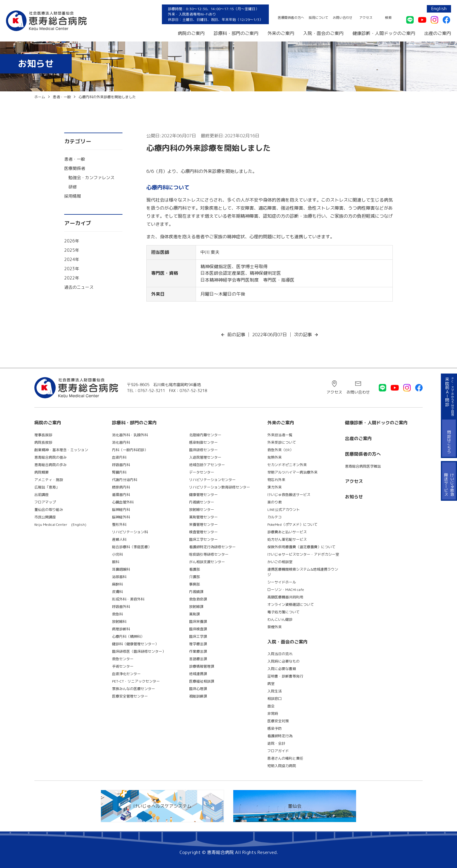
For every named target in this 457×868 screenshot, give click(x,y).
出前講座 (42, 495)
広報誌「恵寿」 (47, 487)
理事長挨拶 (43, 435)
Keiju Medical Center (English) (60, 524)
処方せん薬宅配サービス (287, 539)
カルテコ (274, 517)
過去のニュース (79, 287)
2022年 (72, 278)
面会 (271, 706)
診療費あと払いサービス (287, 532)
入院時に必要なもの (283, 661)
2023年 (72, 269)
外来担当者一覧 (280, 435)
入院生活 (274, 691)
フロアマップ (45, 502)
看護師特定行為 (280, 736)
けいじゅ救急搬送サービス (289, 495)
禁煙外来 (274, 627)
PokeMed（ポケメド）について (292, 524)
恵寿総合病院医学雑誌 (363, 466)
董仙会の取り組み (49, 510)
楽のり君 (274, 502)
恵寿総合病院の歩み (50, 465)
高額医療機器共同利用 (285, 597)
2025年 (72, 250)
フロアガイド (278, 751)
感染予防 (274, 728)
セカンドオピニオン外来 (287, 465)
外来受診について (282, 442)
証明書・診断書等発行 (285, 676)
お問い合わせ (343, 18)
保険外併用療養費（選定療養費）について (301, 547)
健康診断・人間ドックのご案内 (384, 33)
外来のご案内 (281, 33)
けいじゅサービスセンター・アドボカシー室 (303, 554)
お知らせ (354, 497)
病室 (271, 684)
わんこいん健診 (280, 619)
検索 (388, 18)
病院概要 (42, 472)
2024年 (72, 259)
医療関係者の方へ (291, 18)
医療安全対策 (278, 721)
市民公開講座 (45, 517)
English (439, 9)
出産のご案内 (438, 33)
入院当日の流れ (280, 654)
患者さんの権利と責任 (285, 758)
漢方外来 (274, 487)
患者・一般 (75, 159)
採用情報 (73, 196)
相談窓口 (274, 699)
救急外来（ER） (280, 450)
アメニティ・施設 (49, 480)
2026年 (72, 241)
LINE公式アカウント (284, 510)
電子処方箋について (283, 612)
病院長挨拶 (43, 442)
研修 (73, 187)
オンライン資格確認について (291, 604)
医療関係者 (75, 168)
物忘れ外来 (276, 480)
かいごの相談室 (280, 562)
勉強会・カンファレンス (91, 178)
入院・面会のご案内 (323, 33)
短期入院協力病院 (282, 766)
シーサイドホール (282, 582)
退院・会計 (276, 743)
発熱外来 (274, 457)
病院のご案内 (191, 33)
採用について (318, 18)
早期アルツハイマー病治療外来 (292, 472)
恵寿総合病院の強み (50, 457)
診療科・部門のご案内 (236, 33)
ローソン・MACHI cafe (286, 590)
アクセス (366, 18)
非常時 (273, 713)
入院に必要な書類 (282, 669)
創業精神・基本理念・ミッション (61, 450)
